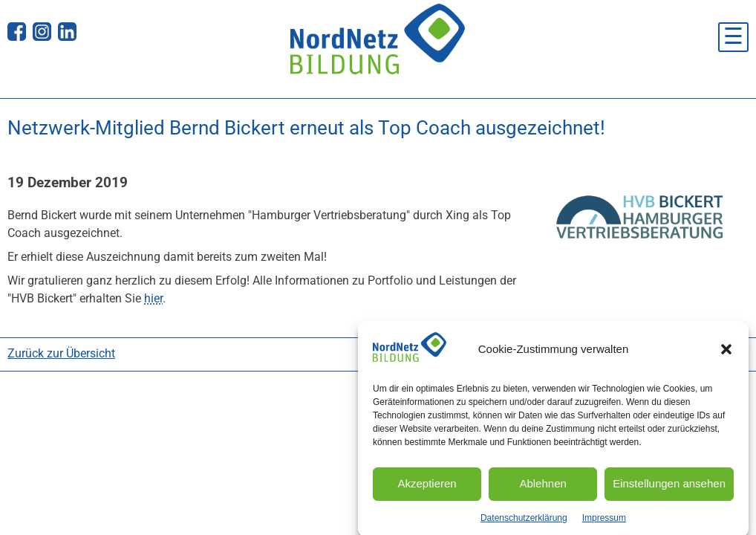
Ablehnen (542, 492)
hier (153, 298)
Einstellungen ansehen (669, 492)
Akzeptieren (427, 492)
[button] (726, 358)
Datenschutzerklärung (524, 526)
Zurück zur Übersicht (61, 353)
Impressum (604, 526)
